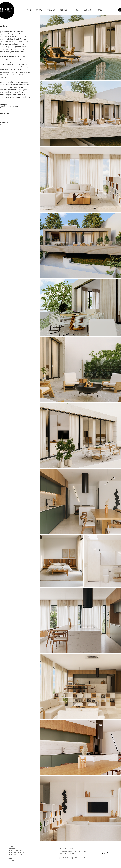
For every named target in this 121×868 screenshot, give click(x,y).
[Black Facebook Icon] (110, 853)
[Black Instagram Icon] (107, 853)
